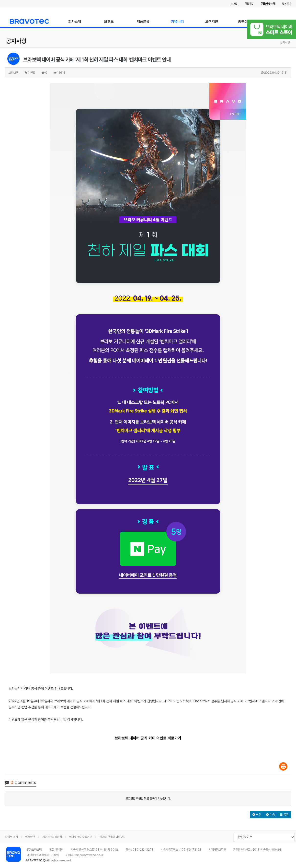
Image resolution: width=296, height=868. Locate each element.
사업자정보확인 (217, 850)
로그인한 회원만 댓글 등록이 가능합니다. (148, 798)
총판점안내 (246, 22)
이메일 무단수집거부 (81, 837)
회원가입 (249, 3)
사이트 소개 (11, 837)
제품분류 (143, 22)
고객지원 (212, 22)
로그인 (234, 3)
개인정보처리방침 (52, 837)
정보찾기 (287, 3)
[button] (257, 815)
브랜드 (109, 22)
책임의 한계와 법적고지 (112, 837)
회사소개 (75, 22)
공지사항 (16, 41)
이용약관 (30, 837)
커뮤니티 (177, 22)
